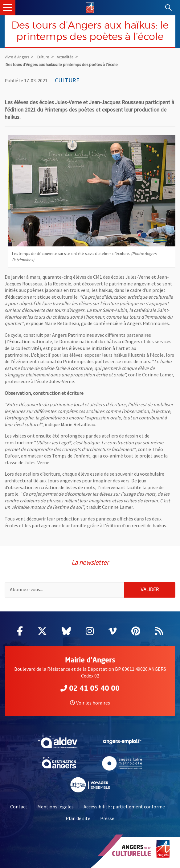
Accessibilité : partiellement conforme (124, 807)
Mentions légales (55, 807)
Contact (19, 807)
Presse (107, 818)
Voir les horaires (90, 703)
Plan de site (78, 818)
